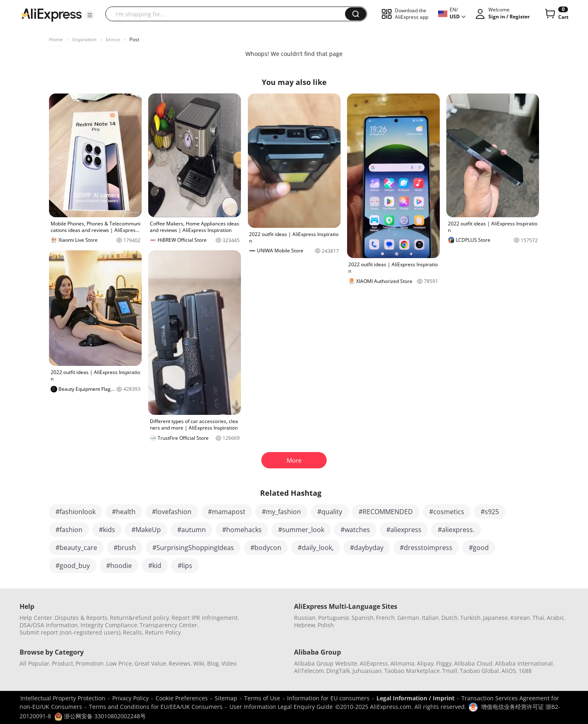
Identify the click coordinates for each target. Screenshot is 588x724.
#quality (330, 512)
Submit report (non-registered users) (70, 632)
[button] (90, 15)
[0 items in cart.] (556, 14)
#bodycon (266, 548)
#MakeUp (146, 530)
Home (56, 39)
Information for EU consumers (328, 698)
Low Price (119, 663)
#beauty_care (76, 548)
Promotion (90, 663)
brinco (113, 39)
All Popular (35, 663)
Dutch (450, 618)
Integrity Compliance (109, 625)
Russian (305, 618)
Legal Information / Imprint (415, 698)
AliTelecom (309, 671)
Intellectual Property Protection (63, 698)
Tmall (450, 671)
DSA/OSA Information (49, 625)
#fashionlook (76, 512)
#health (124, 512)
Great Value (150, 663)
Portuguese (334, 618)
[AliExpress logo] (51, 14)
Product (62, 663)
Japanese (496, 618)
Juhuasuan (367, 671)
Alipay (425, 663)
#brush (125, 548)
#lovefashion (172, 512)
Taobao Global (479, 671)
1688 (525, 671)
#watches (355, 530)
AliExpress (374, 663)
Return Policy (163, 632)
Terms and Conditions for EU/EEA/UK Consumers (156, 707)
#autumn (192, 530)
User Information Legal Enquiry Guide (281, 707)
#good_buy (73, 566)
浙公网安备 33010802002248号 (100, 716)
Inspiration (84, 39)
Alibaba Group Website (326, 663)
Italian (430, 618)
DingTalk (338, 671)
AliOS (509, 671)
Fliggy (444, 663)
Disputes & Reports (81, 618)
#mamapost (227, 512)
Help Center (36, 618)
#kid (155, 566)
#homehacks (242, 530)
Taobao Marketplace (412, 671)
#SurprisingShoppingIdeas (193, 548)
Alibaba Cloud (473, 663)
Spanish (363, 618)
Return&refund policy (139, 618)
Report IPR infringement (205, 618)
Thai (538, 618)
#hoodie (119, 566)
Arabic (556, 618)
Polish (326, 625)
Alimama (402, 663)
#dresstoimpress (426, 548)
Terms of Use (262, 698)
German (408, 618)
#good (479, 548)
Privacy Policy (130, 698)
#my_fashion (281, 512)
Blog (213, 663)
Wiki (199, 663)
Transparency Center (168, 625)
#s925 (490, 512)
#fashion (69, 530)
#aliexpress (404, 530)
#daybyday (367, 548)
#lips (185, 566)
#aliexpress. (456, 530)
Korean (520, 618)
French (385, 618)
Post (134, 39)
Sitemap (226, 698)
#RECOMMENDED (386, 512)
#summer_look (301, 530)
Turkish (470, 618)
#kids (107, 530)
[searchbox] (228, 14)
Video (229, 663)
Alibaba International (524, 663)
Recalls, (133, 632)
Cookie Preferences (182, 698)
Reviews (180, 663)
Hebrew (305, 625)
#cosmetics (447, 512)
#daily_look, (316, 548)
